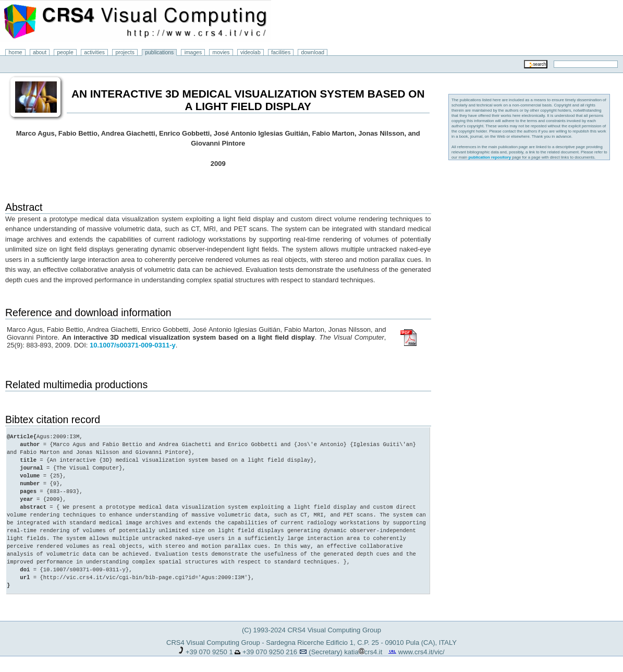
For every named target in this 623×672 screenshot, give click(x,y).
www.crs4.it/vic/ (422, 652)
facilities (281, 52)
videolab (251, 52)
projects (125, 52)
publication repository (490, 157)
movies (221, 52)
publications (159, 52)
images (193, 52)
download (313, 52)
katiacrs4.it (363, 652)
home (16, 52)
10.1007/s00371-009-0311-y (133, 345)
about (40, 52)
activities (94, 52)
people (65, 52)
